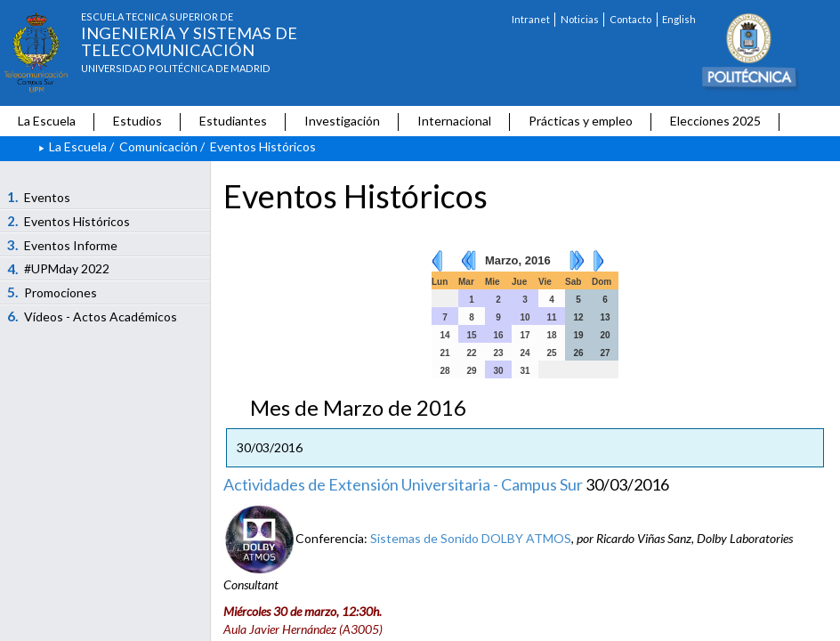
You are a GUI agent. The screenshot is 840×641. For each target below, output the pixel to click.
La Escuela (47, 121)
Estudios (137, 121)
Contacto (630, 19)
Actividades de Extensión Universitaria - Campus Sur (403, 484)
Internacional (454, 121)
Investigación (342, 121)
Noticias (580, 19)
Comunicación (158, 146)
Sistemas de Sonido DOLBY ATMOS (471, 538)
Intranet (531, 19)
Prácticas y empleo (581, 121)
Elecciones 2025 (715, 121)
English (679, 19)
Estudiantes (233, 121)
